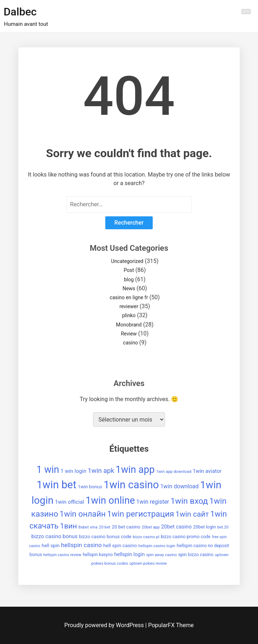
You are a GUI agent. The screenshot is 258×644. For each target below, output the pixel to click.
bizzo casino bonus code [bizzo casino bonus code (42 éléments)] (105, 537)
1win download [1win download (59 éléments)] (179, 486)
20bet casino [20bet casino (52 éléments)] (176, 527)
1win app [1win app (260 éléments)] (135, 470)
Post (129, 270)
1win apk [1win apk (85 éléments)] (101, 471)
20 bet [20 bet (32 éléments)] (105, 527)
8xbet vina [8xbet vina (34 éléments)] (88, 527)
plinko (129, 315)
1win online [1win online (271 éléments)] (110, 500)
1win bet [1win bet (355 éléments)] (57, 485)
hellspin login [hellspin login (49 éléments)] (130, 554)
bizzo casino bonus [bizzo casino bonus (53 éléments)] (54, 536)
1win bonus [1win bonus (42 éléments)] (90, 487)
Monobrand (129, 325)
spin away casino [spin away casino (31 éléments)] (162, 555)
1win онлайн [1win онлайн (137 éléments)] (83, 514)
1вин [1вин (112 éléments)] (68, 526)
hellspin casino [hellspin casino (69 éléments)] (82, 545)
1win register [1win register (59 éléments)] (153, 502)
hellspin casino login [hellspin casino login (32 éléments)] (157, 546)
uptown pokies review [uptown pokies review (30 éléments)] (148, 563)
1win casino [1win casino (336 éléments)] (131, 485)
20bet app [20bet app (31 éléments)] (151, 527)
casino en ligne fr (129, 297)
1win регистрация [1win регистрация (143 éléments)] (140, 514)
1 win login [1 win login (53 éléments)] (73, 471)
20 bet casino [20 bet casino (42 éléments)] (126, 527)
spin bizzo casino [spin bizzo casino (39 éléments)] (196, 554)
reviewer (129, 306)
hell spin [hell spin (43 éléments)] (51, 546)
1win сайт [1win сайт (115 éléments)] (192, 514)
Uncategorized (127, 261)
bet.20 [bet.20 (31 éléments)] (223, 527)
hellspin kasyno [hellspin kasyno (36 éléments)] (98, 555)
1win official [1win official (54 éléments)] (70, 502)
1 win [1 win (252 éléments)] (48, 470)
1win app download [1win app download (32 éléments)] (174, 471)
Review (129, 334)
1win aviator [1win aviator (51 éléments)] (207, 471)
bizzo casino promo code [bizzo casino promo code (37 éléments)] (185, 537)
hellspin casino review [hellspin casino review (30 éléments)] (63, 555)
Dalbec (20, 12)
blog (129, 279)
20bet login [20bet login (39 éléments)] (204, 527)
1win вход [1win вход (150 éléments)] (189, 501)
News (129, 288)
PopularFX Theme (171, 625)
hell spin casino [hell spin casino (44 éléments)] (120, 545)
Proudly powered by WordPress (105, 625)
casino (130, 343)
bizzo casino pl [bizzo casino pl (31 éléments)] (146, 537)
